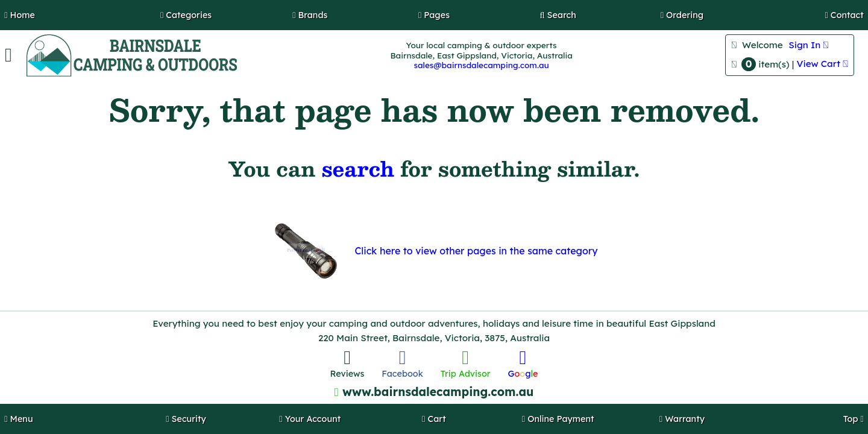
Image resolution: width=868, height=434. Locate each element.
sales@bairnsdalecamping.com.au (481, 65)
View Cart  (823, 64)
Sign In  (808, 45)
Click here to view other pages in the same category (476, 251)
